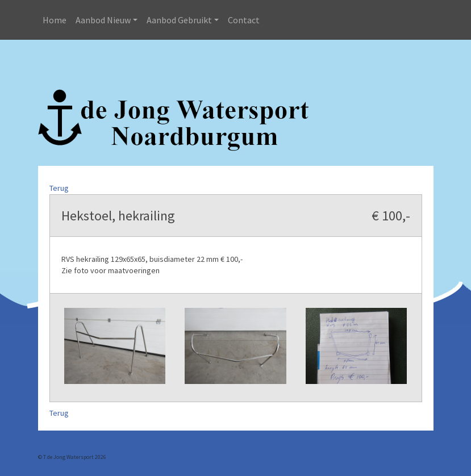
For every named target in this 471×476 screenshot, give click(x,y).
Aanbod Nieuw (103, 20)
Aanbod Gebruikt (179, 20)
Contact (244, 20)
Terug (59, 188)
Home (55, 20)
